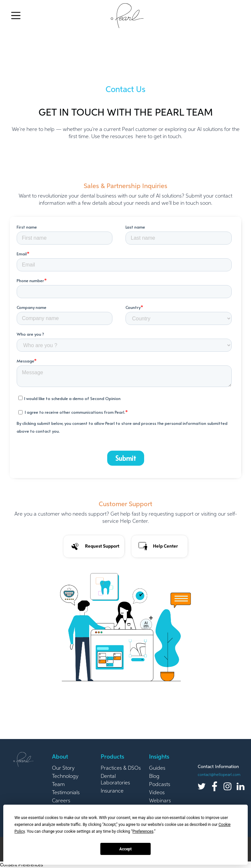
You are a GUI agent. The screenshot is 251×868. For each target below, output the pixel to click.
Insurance (112, 791)
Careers (61, 801)
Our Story (63, 768)
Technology (65, 777)
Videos (157, 793)
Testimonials (66, 793)
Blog (154, 777)
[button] (16, 16)
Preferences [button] (143, 831)
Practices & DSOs (121, 768)
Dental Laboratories (115, 780)
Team (58, 785)
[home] (127, 16)
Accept (125, 849)
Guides (157, 768)
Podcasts (160, 785)
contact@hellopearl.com (219, 775)
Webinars (160, 801)
